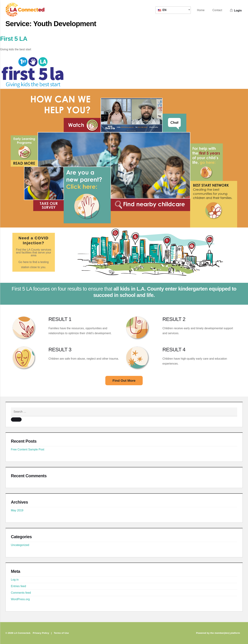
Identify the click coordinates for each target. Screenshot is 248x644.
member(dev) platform (227, 633)
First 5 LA (14, 39)
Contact (217, 10)
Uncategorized (20, 545)
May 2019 (17, 510)
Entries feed (18, 586)
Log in (15, 580)
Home (201, 10)
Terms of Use (61, 633)
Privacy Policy (41, 633)
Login (236, 10)
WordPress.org (20, 599)
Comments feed (21, 593)
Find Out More (124, 381)
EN (162, 10)
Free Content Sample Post (28, 449)
